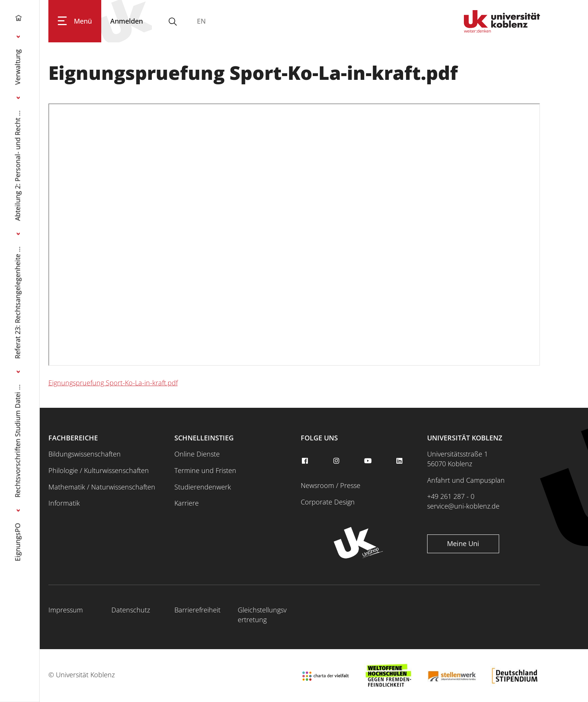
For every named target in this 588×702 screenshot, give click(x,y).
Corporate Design (328, 502)
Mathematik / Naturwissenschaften (102, 487)
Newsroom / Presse (331, 485)
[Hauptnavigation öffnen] (75, 21)
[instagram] (337, 461)
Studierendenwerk (203, 487)
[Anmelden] (127, 21)
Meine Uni (463, 543)
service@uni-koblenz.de (463, 506)
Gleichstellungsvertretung (262, 615)
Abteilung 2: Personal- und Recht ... (18, 165)
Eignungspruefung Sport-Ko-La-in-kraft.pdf (113, 383)
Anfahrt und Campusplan (466, 480)
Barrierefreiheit (197, 610)
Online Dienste (197, 454)
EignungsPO (18, 542)
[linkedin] (400, 461)
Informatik (64, 503)
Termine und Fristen (205, 470)
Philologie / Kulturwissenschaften (99, 470)
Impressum (66, 610)
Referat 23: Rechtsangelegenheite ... (18, 302)
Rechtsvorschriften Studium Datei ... (18, 441)
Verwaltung (18, 67)
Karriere (187, 503)
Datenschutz (131, 610)
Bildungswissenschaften (85, 454)
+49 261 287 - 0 (451, 496)
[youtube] (369, 461)
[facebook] (306, 461)
